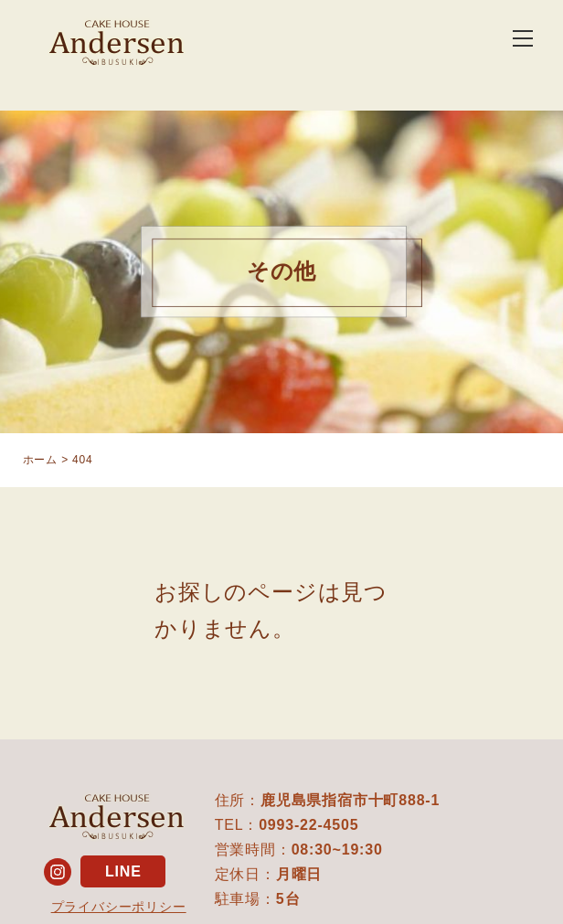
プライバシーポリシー (119, 907)
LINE (123, 871)
